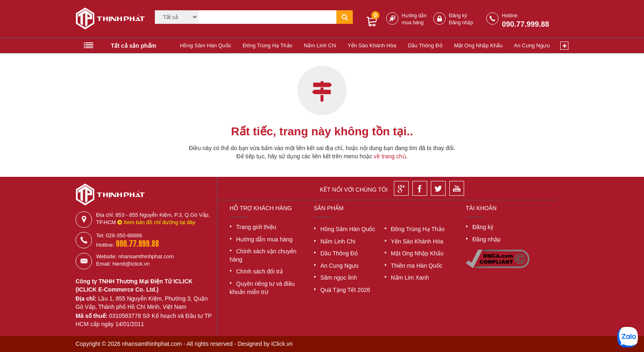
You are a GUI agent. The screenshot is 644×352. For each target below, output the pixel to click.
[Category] (177, 17)
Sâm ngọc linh (339, 278)
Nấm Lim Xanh (410, 278)
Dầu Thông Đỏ (425, 45)
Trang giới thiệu (256, 227)
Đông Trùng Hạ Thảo (268, 45)
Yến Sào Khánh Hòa (372, 45)
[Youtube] (457, 188)
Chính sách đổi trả (260, 271)
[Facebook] (420, 188)
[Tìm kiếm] (267, 17)
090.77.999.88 (526, 24)
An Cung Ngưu (532, 45)
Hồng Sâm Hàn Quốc (206, 45)
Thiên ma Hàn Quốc (417, 266)
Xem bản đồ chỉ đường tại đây (156, 222)
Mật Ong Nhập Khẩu (478, 45)
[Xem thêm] (564, 46)
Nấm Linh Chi (320, 45)
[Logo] (107, 20)
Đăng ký (458, 16)
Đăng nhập (461, 23)
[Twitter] (438, 188)
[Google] (401, 188)
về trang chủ (390, 156)
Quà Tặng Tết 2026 (345, 290)
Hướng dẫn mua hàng (264, 239)
